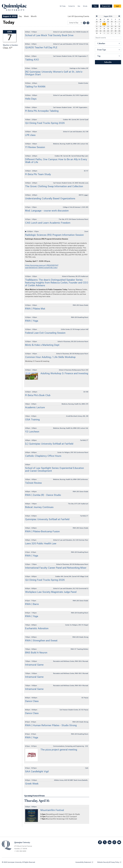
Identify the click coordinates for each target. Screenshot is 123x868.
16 (97, 29)
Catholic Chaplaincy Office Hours (43, 456)
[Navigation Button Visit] (95, 6)
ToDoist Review (33, 483)
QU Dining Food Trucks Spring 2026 (45, 123)
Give (79, 6)
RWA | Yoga (32, 321)
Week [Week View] (26, 16)
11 (104, 26)
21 (116, 29)
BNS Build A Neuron (36, 653)
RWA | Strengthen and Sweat (41, 641)
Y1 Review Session (35, 147)
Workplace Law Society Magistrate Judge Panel (51, 592)
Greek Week (32, 784)
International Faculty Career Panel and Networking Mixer (56, 568)
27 (101, 22)
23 (97, 31)
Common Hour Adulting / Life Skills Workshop (50, 357)
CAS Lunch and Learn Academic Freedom (48, 223)
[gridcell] (104, 24)
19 (108, 29)
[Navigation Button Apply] (117, 6)
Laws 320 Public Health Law (41, 544)
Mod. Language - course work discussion (47, 211)
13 (112, 26)
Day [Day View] (20, 16)
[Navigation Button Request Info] (106, 6)
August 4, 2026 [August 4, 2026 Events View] (10, 16)
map (86, 195)
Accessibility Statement (84, 862)
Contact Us (72, 6)
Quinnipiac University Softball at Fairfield (47, 519)
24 (101, 31)
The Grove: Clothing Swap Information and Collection (54, 186)
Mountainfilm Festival (52, 810)
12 (108, 26)
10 (101, 26)
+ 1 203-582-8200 (20, 851)
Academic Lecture (35, 408)
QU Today (63, 6)
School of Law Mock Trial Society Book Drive (49, 35)
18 (104, 29)
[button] (97, 16)
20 (112, 29)
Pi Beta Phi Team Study (38, 174)
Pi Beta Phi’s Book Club (38, 395)
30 (112, 22)
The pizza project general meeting (59, 750)
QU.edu (85, 6)
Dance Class (32, 701)
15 (119, 26)
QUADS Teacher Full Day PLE (41, 48)
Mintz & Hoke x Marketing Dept (42, 345)
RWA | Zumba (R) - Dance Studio (43, 495)
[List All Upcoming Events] (78, 16)
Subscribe (108, 62)
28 (104, 22)
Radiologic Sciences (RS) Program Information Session (54, 235)
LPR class (30, 135)
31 (116, 22)
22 (119, 29)
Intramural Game (34, 665)
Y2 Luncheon (32, 432)
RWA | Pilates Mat (35, 309)
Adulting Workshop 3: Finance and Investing (64, 374)
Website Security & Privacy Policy (109, 862)
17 (101, 29)
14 (116, 26)
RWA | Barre (32, 604)
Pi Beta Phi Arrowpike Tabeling (42, 111)
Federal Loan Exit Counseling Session (45, 333)
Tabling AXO (32, 60)
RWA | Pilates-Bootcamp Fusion (42, 532)
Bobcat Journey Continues (39, 507)
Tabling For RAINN (35, 87)
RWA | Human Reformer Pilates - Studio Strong (51, 725)
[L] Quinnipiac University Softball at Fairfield (49, 444)
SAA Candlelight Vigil (37, 772)
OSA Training (32, 420)
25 (104, 31)
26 (97, 22)
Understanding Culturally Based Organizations (50, 199)
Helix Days (31, 99)
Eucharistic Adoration (37, 629)
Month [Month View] (34, 16)
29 (108, 22)
